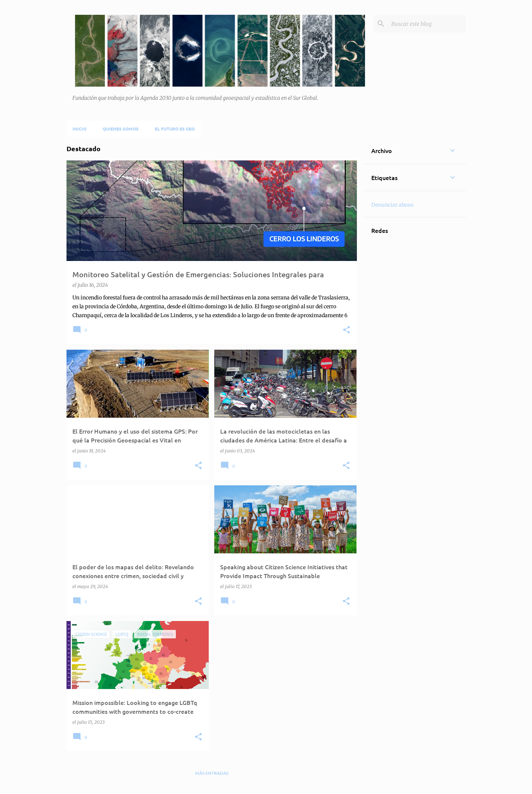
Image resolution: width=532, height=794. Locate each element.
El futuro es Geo (175, 129)
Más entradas (212, 773)
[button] (347, 330)
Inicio (79, 129)
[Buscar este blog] (427, 24)
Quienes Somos (121, 129)
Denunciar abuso (392, 205)
